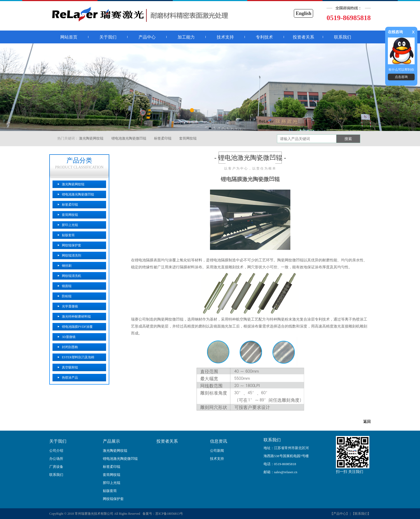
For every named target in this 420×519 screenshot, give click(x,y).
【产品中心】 (340, 514)
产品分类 (79, 160)
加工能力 (186, 37)
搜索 (348, 139)
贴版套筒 (68, 235)
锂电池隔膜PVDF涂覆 (77, 327)
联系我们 (343, 37)
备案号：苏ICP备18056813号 (162, 514)
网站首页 (69, 37)
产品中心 (147, 37)
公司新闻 (217, 451)
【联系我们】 (361, 514)
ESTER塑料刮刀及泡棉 (78, 357)
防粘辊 (67, 296)
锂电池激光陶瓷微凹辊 (129, 138)
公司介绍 (56, 451)
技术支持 (225, 37)
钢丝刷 (67, 266)
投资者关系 (303, 37)
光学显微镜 (70, 306)
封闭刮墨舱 (70, 347)
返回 (367, 422)
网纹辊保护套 (72, 245)
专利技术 (264, 37)
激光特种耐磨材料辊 (76, 317)
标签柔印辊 (163, 138)
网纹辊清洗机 (72, 276)
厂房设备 (56, 467)
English (303, 13)
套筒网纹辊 (188, 138)
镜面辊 (67, 286)
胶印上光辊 (70, 225)
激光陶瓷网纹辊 (91, 138)
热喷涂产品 (70, 378)
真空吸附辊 (70, 367)
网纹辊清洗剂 (72, 255)
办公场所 (56, 459)
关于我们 (108, 37)
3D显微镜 (69, 337)
